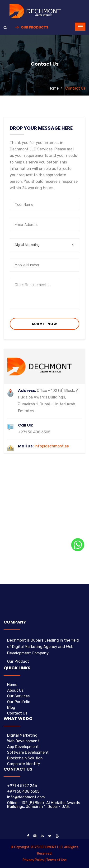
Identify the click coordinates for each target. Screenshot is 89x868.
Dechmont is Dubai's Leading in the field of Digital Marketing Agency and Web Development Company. (43, 647)
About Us (15, 690)
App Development (23, 747)
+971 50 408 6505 (23, 791)
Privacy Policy (33, 860)
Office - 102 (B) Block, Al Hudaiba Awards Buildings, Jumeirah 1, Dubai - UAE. (44, 805)
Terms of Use (56, 860)
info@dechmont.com (26, 797)
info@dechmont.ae (43, 446)
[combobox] (44, 245)
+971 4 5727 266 (22, 786)
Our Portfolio (19, 702)
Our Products (32, 27)
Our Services (18, 696)
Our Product (18, 661)
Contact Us (17, 713)
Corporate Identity (24, 764)
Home (54, 88)
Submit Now (44, 324)
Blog (11, 707)
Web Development (23, 741)
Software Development (28, 752)
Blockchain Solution (25, 758)
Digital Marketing (22, 735)
